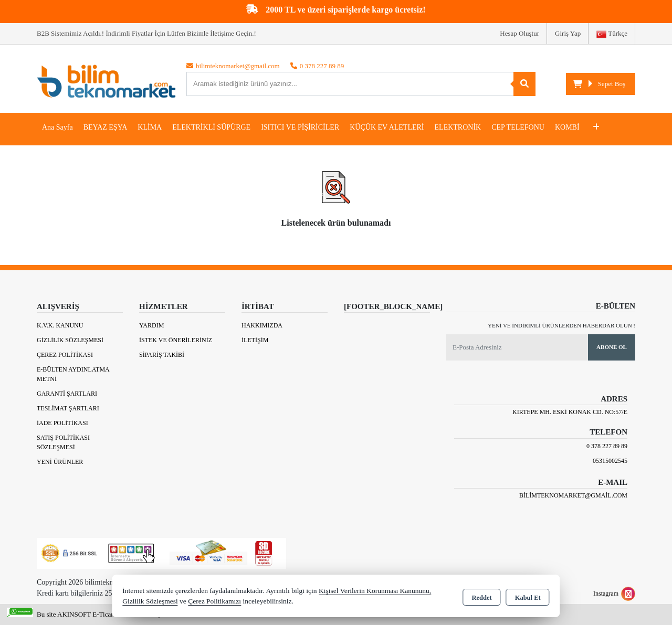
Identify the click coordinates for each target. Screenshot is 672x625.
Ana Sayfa (57, 127)
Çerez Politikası (65, 355)
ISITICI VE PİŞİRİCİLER (300, 127)
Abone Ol (612, 347)
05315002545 (610, 461)
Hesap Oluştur (519, 33)
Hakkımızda (262, 325)
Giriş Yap (568, 33)
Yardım (151, 325)
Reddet (481, 597)
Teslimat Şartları (68, 408)
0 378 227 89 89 (607, 446)
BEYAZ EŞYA (106, 127)
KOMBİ (567, 127)
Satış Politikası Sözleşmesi (63, 442)
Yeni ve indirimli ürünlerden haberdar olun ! (561, 325)
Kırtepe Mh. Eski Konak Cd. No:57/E (570, 412)
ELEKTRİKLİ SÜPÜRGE (211, 127)
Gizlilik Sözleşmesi (70, 340)
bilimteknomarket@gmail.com (573, 495)
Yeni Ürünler (60, 462)
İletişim (255, 340)
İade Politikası (62, 423)
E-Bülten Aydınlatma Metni (73, 374)
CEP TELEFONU (518, 127)
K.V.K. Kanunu (60, 325)
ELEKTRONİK (458, 127)
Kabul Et (528, 597)
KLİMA (150, 127)
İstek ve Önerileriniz (176, 340)
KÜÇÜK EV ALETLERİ (387, 127)
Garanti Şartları (67, 394)
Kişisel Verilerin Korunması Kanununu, (375, 591)
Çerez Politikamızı (214, 601)
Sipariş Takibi (162, 355)
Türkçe (612, 34)
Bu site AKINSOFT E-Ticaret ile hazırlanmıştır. (102, 614)
